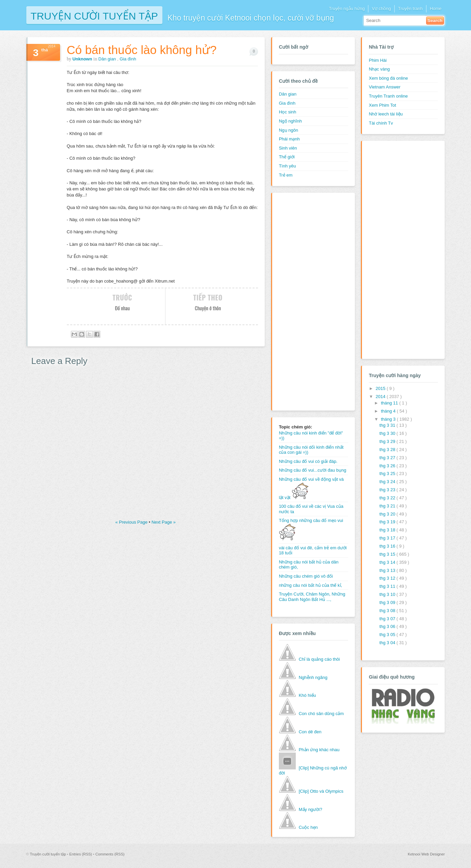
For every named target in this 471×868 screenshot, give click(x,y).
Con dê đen (310, 732)
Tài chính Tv (381, 123)
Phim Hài (378, 60)
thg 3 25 (388, 474)
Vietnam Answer (385, 87)
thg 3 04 (388, 643)
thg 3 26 (388, 466)
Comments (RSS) (110, 854)
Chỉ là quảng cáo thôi (319, 659)
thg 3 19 (388, 522)
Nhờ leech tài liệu (386, 114)
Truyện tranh (410, 9)
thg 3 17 (388, 538)
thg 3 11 (388, 586)
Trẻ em (286, 175)
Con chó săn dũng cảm (321, 714)
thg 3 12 (388, 578)
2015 (381, 388)
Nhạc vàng (379, 69)
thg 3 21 (388, 506)
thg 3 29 (388, 441)
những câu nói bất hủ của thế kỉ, (310, 585)
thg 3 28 (388, 450)
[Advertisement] (306, 301)
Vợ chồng (381, 9)
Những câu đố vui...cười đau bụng (313, 470)
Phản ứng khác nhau (319, 750)
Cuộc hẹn (308, 827)
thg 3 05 (388, 635)
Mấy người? (311, 809)
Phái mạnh (289, 139)
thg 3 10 (388, 594)
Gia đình (128, 59)
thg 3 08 (388, 611)
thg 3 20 (388, 514)
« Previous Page (132, 522)
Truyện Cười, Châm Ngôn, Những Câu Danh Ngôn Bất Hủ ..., (312, 597)
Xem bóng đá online (388, 78)
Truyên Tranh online (388, 96)
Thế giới (287, 157)
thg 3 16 (388, 546)
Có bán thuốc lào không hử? (142, 50)
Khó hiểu (307, 695)
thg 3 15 (388, 554)
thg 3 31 (388, 425)
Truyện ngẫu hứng (347, 9)
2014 (381, 397)
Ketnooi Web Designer (426, 854)
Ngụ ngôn (289, 130)
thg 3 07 (388, 619)
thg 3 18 (388, 530)
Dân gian (108, 59)
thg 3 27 (388, 458)
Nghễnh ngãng (313, 677)
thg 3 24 (388, 482)
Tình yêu (287, 166)
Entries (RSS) (81, 854)
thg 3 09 (388, 602)
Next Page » (164, 522)
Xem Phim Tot (382, 105)
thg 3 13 (388, 570)
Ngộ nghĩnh (290, 121)
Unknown (83, 59)
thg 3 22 (388, 498)
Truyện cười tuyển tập (94, 15)
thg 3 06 (388, 626)
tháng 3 (389, 419)
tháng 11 (390, 403)
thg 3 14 (388, 562)
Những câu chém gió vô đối (306, 576)
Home (436, 9)
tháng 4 (389, 411)
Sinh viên (288, 148)
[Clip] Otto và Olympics (321, 791)
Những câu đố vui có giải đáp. (308, 461)
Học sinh (287, 112)
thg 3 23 (388, 490)
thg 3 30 (388, 433)
